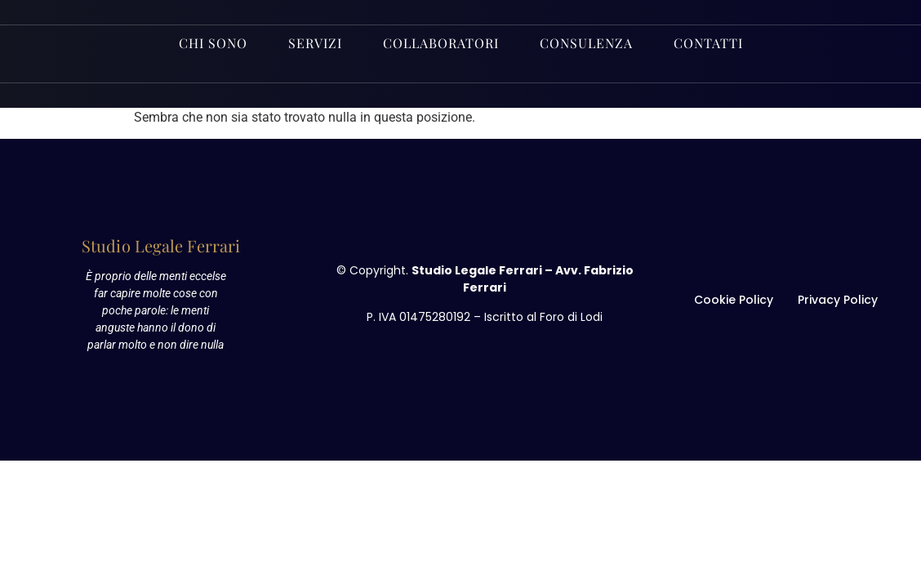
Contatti (708, 43)
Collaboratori (441, 43)
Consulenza (586, 43)
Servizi (315, 43)
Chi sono (213, 43)
